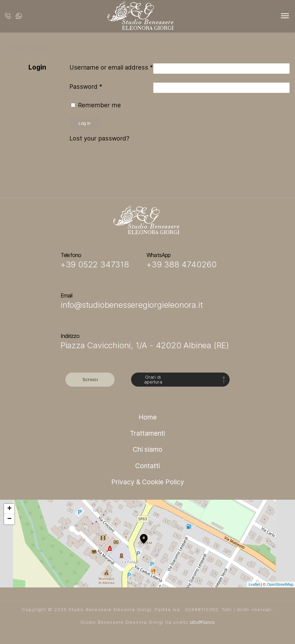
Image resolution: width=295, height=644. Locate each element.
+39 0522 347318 (95, 264)
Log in (85, 123)
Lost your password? (99, 138)
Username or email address (111, 67)
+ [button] (9, 509)
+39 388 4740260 (182, 264)
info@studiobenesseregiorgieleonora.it (132, 305)
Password (86, 87)
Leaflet (254, 584)
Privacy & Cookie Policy (148, 482)
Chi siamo (148, 449)
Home (148, 417)
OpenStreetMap (280, 584)
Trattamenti (147, 433)
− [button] (9, 519)
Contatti (147, 466)
